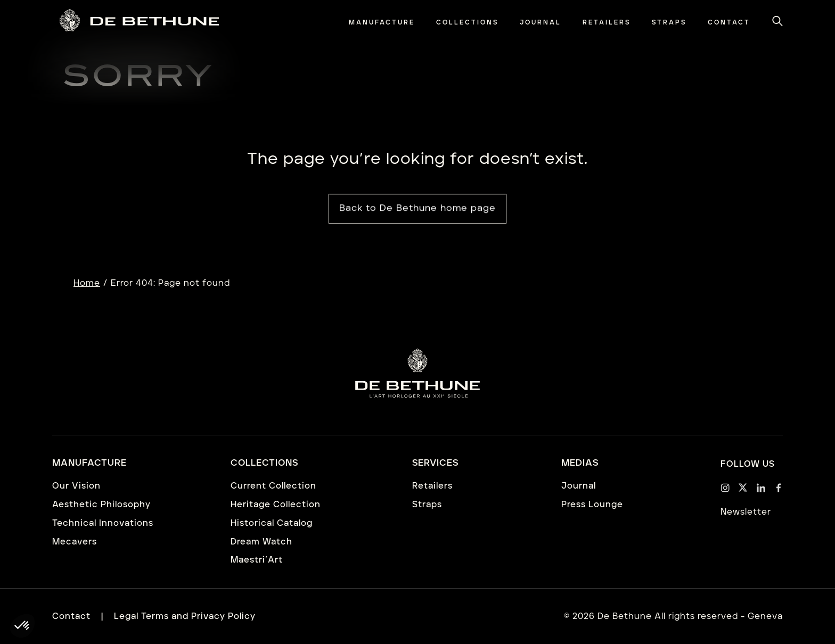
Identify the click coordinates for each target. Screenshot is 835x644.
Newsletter (746, 512)
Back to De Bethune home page (418, 209)
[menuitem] (382, 23)
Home (87, 283)
